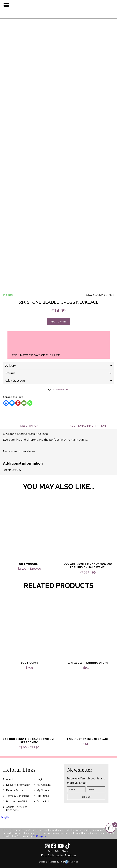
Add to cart (59, 322)
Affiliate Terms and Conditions (17, 808)
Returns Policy (14, 790)
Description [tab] (29, 426)
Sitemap (66, 851)
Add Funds (43, 796)
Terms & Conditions (18, 796)
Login (40, 779)
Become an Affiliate (17, 801)
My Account (44, 785)
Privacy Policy (54, 851)
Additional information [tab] (88, 426)
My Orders (43, 790)
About (10, 779)
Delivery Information (18, 785)
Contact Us (43, 801)
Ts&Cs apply (40, 836)
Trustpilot (5, 817)
